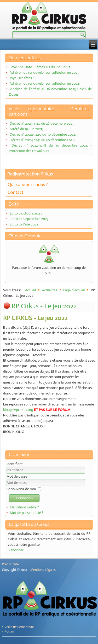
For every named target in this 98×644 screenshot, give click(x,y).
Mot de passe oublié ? (27, 513)
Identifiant (15, 464)
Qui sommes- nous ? (28, 184)
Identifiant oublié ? (24, 507)
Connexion (24, 498)
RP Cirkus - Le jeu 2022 (44, 306)
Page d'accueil (74, 290)
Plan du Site (10, 564)
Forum (9, 631)
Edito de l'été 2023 (24, 224)
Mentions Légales (43, 570)
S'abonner (16, 550)
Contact (16, 192)
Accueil (30, 290)
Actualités (49, 290)
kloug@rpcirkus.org (18, 410)
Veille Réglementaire (19, 627)
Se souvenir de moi (21, 489)
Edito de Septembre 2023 (29, 219)
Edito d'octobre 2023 (26, 213)
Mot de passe (17, 476)
